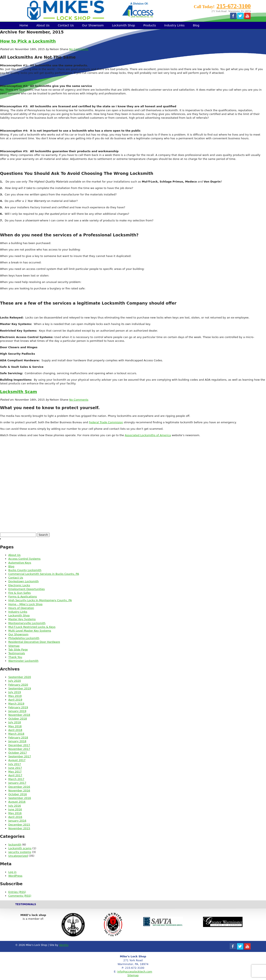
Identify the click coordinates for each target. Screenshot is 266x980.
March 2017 (16, 779)
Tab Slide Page (18, 650)
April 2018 (15, 730)
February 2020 (18, 685)
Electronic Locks (19, 585)
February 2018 (18, 737)
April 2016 (15, 817)
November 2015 (19, 828)
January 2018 (17, 741)
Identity (64, 945)
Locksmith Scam (18, 392)
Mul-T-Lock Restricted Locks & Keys (32, 627)
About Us (43, 25)
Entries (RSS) (17, 892)
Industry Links (174, 25)
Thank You (15, 657)
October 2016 (18, 794)
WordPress (15, 876)
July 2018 (15, 722)
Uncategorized (18, 856)
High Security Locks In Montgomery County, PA (40, 600)
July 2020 (15, 681)
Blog (196, 25)
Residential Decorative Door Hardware (34, 642)
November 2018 (19, 715)
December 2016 (19, 787)
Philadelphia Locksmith (24, 638)
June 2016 (15, 809)
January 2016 (17, 821)
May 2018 (15, 726)
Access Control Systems (24, 559)
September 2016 (20, 798)
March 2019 (16, 704)
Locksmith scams (20, 848)
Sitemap (14, 646)
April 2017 (15, 775)
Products (150, 25)
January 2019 (17, 711)
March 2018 (16, 734)
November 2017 (19, 749)
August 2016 (17, 802)
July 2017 (15, 764)
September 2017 (20, 756)
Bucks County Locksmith (25, 570)
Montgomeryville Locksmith (27, 623)
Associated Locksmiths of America (148, 435)
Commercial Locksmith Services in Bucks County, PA (44, 574)
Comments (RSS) (20, 896)
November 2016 (19, 791)
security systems (20, 852)
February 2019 (18, 707)
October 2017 (18, 753)
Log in (12, 872)
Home (24, 25)
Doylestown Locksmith (23, 581)
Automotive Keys (20, 563)
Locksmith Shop (124, 25)
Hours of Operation (21, 608)
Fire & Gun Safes (20, 593)
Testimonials (17, 653)
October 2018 (18, 719)
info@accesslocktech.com (135, 972)
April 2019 (15, 700)
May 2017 (15, 772)
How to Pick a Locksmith (28, 41)
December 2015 (19, 825)
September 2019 (20, 688)
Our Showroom (93, 25)
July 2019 (15, 692)
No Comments (79, 49)
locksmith (15, 845)
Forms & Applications (23, 597)
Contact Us (66, 25)
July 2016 (15, 806)
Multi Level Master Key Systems (30, 631)
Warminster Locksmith (23, 661)
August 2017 (17, 760)
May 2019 (15, 696)
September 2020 (20, 677)
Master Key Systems (22, 619)
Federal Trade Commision (106, 422)
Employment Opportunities (26, 589)
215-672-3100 (234, 6)
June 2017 (15, 768)
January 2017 (17, 783)
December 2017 (19, 745)
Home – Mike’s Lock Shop (25, 604)
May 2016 (15, 813)
